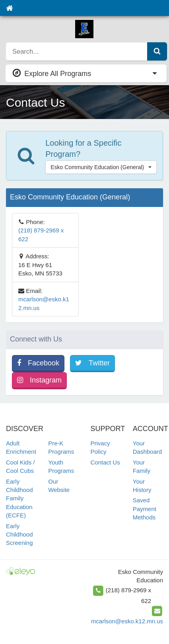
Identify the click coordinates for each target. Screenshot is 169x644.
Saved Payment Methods (145, 509)
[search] (77, 51)
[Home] (9, 8)
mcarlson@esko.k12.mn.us (127, 621)
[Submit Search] (157, 51)
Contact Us (105, 462)
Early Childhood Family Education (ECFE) (19, 499)
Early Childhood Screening (19, 535)
